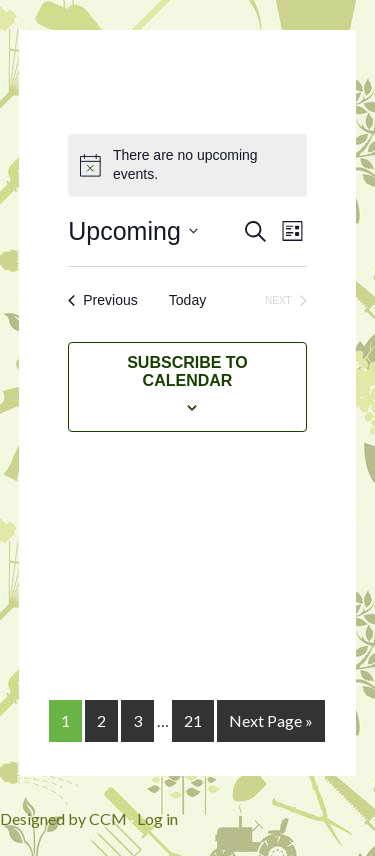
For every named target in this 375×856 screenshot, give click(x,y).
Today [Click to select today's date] (187, 300)
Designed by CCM (63, 818)
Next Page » (271, 720)
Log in (157, 818)
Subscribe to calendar (187, 371)
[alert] (187, 165)
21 (193, 720)
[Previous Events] (102, 300)
